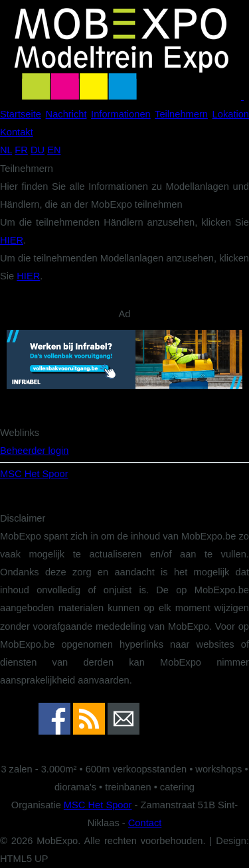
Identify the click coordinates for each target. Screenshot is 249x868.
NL (6, 150)
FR (21, 150)
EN (54, 150)
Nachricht (66, 114)
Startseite (21, 114)
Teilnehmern (181, 114)
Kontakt (17, 132)
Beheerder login (34, 451)
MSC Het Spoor (34, 474)
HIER (12, 240)
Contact (145, 823)
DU (38, 150)
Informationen (121, 114)
